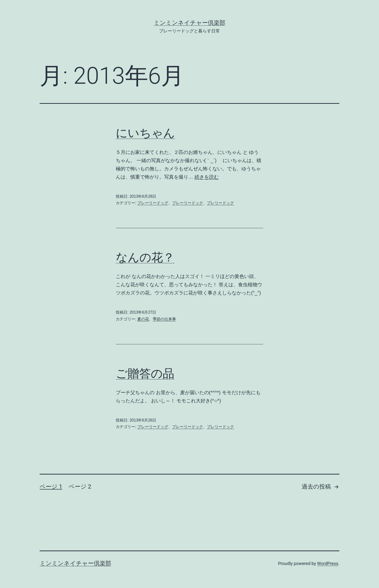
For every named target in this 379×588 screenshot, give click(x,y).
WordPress (328, 563)
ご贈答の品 (145, 373)
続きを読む (207, 177)
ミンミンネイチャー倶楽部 (189, 23)
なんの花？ (145, 257)
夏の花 (143, 319)
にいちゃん (145, 133)
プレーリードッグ (153, 203)
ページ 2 (80, 487)
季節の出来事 (164, 319)
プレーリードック (188, 203)
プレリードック (220, 203)
